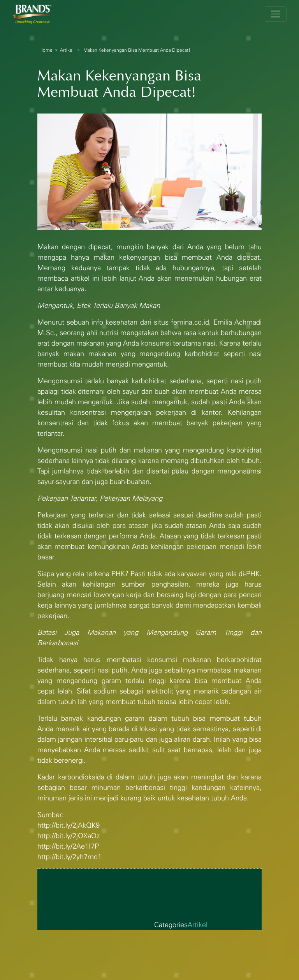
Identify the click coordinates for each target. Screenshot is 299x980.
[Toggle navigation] (276, 14)
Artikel (67, 50)
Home (46, 50)
